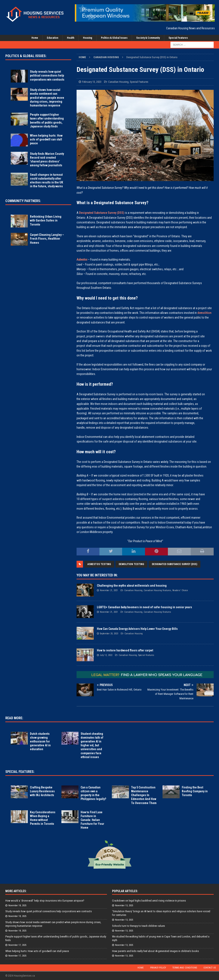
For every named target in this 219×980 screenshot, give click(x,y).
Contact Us (210, 968)
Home (35, 38)
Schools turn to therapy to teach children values (138, 926)
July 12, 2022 (106, 655)
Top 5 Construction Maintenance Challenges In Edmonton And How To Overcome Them (144, 795)
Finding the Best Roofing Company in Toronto (195, 791)
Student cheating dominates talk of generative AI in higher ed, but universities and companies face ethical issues (92, 745)
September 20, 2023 (109, 634)
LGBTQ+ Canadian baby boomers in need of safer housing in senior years (144, 607)
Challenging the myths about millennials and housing (132, 586)
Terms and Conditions (185, 968)
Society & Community (148, 38)
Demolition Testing (131, 564)
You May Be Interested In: (97, 575)
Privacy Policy (158, 968)
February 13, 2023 (92, 82)
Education (53, 38)
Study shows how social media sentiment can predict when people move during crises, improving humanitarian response (47, 98)
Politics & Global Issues (114, 38)
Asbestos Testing (99, 564)
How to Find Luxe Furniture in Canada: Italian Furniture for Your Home (92, 820)
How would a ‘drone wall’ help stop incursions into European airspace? (45, 901)
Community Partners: (23, 201)
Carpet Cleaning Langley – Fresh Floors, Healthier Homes (47, 239)
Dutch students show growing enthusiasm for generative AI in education (40, 742)
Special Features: (20, 772)
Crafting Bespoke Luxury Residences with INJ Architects (42, 791)
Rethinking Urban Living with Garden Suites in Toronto (46, 220)
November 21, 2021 (109, 590)
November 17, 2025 (17, 945)
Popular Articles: (125, 891)
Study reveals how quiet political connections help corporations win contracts (47, 75)
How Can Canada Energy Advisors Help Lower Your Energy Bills (137, 629)
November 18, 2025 (17, 905)
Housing (88, 38)
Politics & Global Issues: (26, 56)
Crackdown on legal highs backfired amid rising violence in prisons (149, 901)
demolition (204, 313)
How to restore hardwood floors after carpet (125, 650)
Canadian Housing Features (157, 590)
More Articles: (16, 891)
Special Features (178, 38)
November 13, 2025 (124, 905)
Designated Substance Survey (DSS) (102, 213)
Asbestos (82, 260)
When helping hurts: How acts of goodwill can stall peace (46, 139)
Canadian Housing (118, 82)
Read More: (14, 718)
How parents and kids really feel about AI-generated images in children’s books (155, 951)
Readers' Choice (180, 590)
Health (71, 38)
